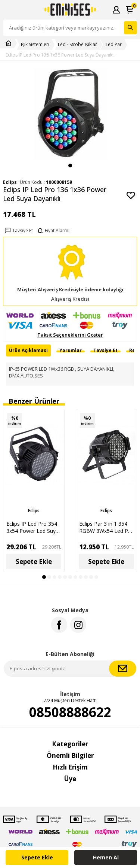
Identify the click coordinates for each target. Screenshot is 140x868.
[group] (70, 114)
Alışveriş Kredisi (70, 299)
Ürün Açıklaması (28, 350)
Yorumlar (71, 350)
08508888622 (70, 712)
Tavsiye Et (18, 231)
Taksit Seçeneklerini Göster (70, 335)
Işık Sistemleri (35, 45)
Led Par (114, 45)
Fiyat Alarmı (53, 231)
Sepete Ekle (37, 857)
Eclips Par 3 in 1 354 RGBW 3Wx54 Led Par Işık (106, 527)
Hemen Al (106, 857)
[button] (70, 166)
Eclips (34, 511)
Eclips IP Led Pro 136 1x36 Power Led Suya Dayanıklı (60, 55)
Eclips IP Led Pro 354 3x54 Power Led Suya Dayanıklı (32, 527)
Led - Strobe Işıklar (77, 45)
